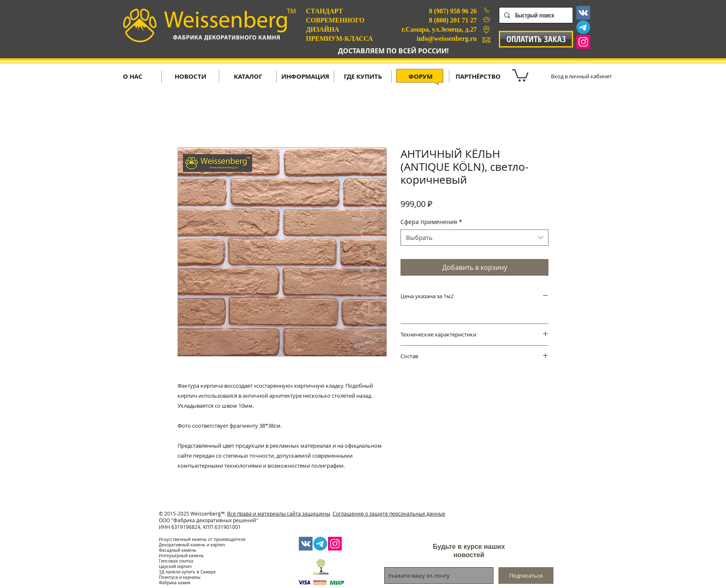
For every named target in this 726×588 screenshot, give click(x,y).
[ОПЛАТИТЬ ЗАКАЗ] (536, 39)
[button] (520, 75)
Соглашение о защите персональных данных (389, 513)
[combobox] (474, 238)
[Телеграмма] (583, 27)
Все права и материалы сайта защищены (279, 513)
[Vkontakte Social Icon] (583, 13)
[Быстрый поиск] (535, 15)
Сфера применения (431, 222)
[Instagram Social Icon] (583, 42)
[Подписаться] (526, 576)
